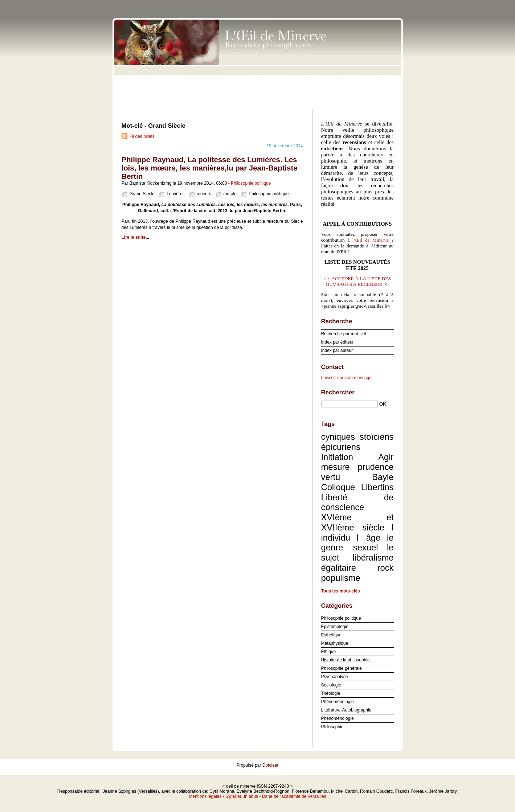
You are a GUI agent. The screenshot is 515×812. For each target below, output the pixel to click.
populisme (341, 578)
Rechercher (338, 392)
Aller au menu (458, 5)
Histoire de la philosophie (346, 660)
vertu (331, 477)
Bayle (383, 477)
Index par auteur (337, 350)
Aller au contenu (426, 5)
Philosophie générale (342, 668)
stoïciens (377, 437)
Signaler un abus (242, 796)
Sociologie (331, 685)
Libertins (377, 487)
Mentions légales (205, 796)
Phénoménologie (338, 702)
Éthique (329, 652)
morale (230, 194)
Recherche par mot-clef (344, 334)
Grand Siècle (142, 194)
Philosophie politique (251, 183)
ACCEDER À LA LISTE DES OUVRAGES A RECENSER (358, 281)
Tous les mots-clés (341, 591)
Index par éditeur (338, 342)
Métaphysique (335, 643)
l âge (369, 538)
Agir (386, 457)
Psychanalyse (335, 677)
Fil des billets (142, 136)
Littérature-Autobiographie (346, 710)
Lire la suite (134, 237)
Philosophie (332, 727)
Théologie (331, 693)
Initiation (337, 457)
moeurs (204, 194)
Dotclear (271, 765)
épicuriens (341, 447)
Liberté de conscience (357, 502)
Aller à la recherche (494, 5)
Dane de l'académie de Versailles (294, 796)
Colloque (338, 487)
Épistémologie (335, 627)
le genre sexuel (357, 543)
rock (386, 568)
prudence (375, 467)
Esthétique (332, 635)
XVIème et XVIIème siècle (357, 522)
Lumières (175, 194)
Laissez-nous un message (346, 378)
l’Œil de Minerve (371, 240)
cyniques (338, 437)
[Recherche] (350, 404)
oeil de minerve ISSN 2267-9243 (258, 62)
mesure (336, 467)
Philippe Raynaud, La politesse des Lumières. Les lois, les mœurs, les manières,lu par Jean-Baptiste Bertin (210, 168)
